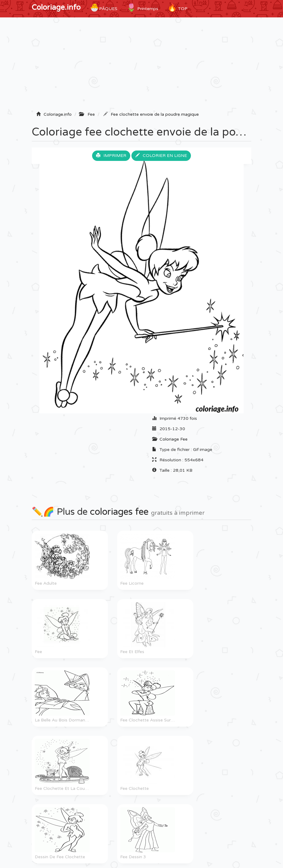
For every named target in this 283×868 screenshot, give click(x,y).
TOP (177, 8)
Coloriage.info (56, 7)
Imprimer (111, 156)
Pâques (104, 8)
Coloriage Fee (174, 439)
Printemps (142, 8)
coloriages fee (119, 512)
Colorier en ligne (161, 156)
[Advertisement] (141, 66)
